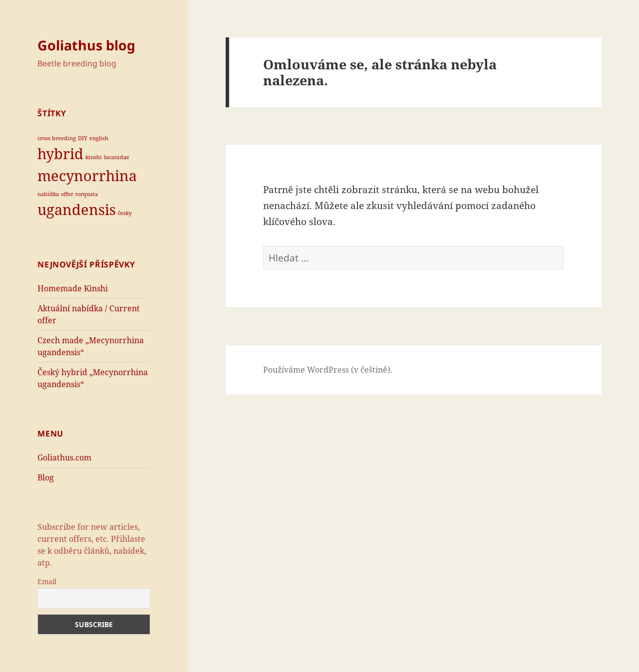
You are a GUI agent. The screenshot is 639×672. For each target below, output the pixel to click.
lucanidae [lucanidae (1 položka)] (117, 157)
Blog (46, 477)
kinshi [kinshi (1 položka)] (94, 157)
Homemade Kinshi (73, 288)
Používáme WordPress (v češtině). (328, 370)
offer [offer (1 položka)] (67, 194)
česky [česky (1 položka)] (125, 213)
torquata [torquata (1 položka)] (87, 194)
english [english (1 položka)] (99, 138)
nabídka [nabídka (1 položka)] (48, 194)
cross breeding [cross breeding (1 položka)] (57, 138)
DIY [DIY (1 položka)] (83, 138)
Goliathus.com (64, 457)
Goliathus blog (86, 45)
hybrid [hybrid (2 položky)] (60, 154)
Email (47, 581)
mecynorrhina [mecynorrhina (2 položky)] (87, 176)
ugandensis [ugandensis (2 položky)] (77, 210)
